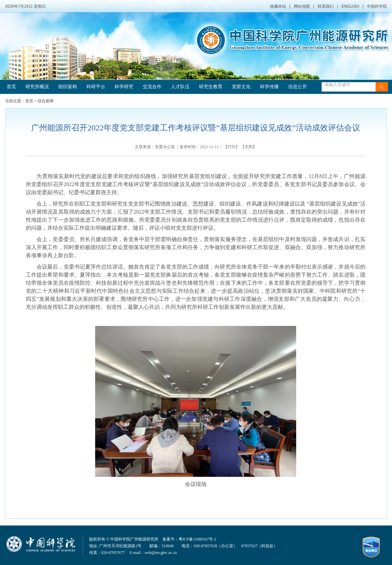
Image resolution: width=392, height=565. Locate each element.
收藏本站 (278, 6)
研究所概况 (37, 87)
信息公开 (298, 87)
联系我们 (326, 6)
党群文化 (241, 87)
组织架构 (68, 87)
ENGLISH (350, 6)
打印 (232, 147)
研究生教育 (211, 87)
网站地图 (302, 6)
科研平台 (96, 87)
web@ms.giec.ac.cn (161, 553)
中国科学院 (377, 6)
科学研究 (124, 87)
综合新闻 (46, 101)
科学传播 (269, 87)
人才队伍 (180, 87)
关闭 (249, 147)
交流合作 (152, 87)
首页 (11, 87)
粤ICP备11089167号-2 (197, 539)
